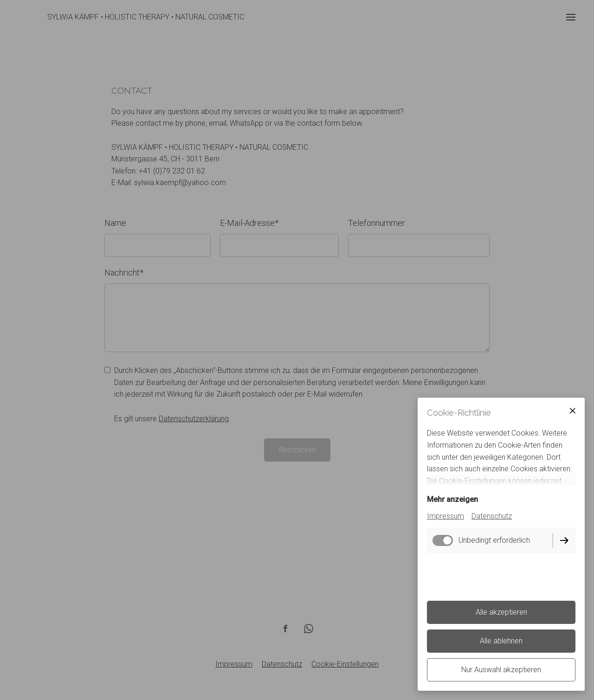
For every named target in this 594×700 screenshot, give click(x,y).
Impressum (445, 516)
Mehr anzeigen (452, 499)
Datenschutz (492, 516)
